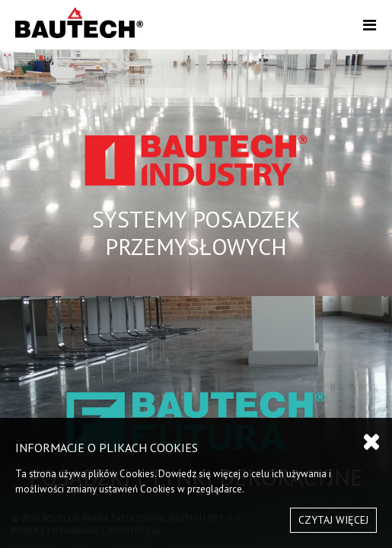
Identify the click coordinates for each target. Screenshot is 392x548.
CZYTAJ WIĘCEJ (333, 520)
